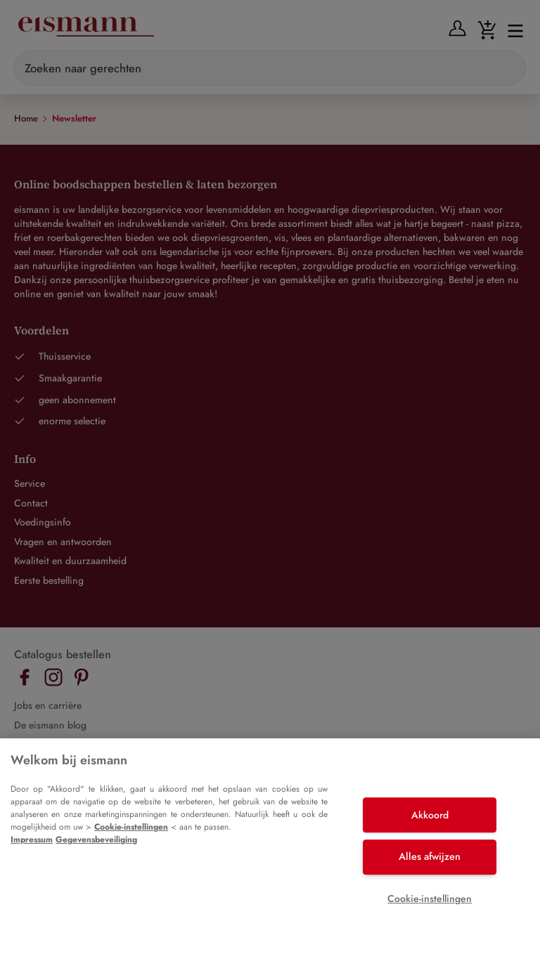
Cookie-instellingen (131, 827)
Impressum (32, 839)
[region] (270, 859)
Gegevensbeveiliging (96, 839)
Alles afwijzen (430, 856)
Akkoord (430, 815)
